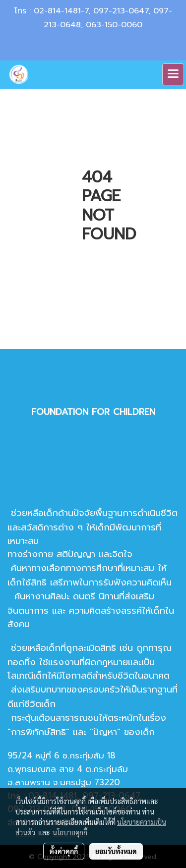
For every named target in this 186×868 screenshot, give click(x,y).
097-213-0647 (121, 11)
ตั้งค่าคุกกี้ (64, 851)
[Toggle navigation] (173, 74)
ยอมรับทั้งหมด (116, 851)
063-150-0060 (114, 25)
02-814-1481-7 (61, 11)
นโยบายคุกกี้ (70, 832)
